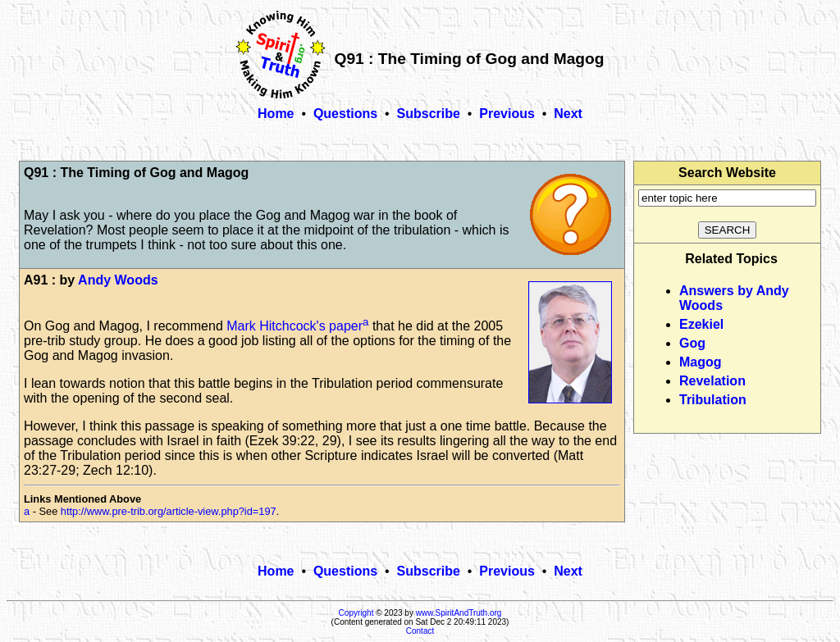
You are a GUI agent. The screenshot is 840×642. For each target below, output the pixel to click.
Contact (420, 631)
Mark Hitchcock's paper (294, 326)
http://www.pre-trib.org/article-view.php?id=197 (169, 511)
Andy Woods (118, 280)
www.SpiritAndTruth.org (459, 613)
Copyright (356, 613)
